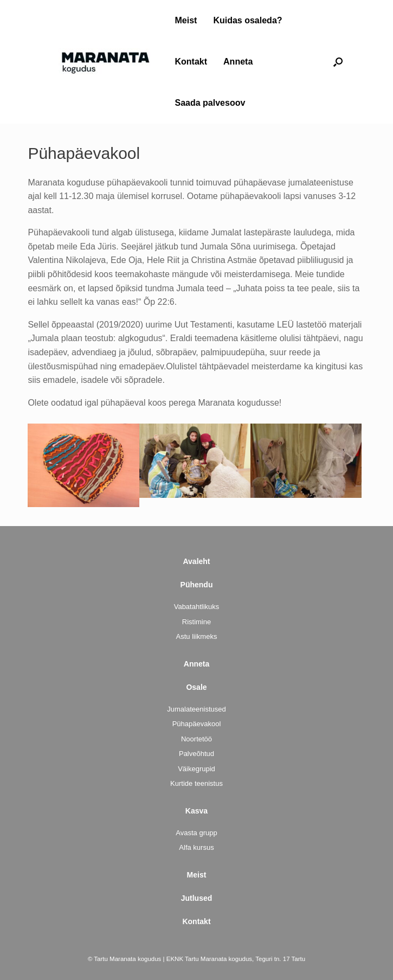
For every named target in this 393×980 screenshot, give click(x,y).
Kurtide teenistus (196, 783)
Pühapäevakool (197, 724)
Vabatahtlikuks (197, 607)
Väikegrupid (196, 769)
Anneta (238, 62)
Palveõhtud (196, 754)
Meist (186, 20)
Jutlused (197, 898)
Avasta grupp (196, 833)
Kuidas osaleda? (247, 20)
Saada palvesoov (210, 103)
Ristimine (196, 622)
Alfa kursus (196, 847)
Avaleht (196, 561)
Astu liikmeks (197, 636)
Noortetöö (196, 739)
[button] (338, 62)
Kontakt (191, 62)
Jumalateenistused (196, 709)
